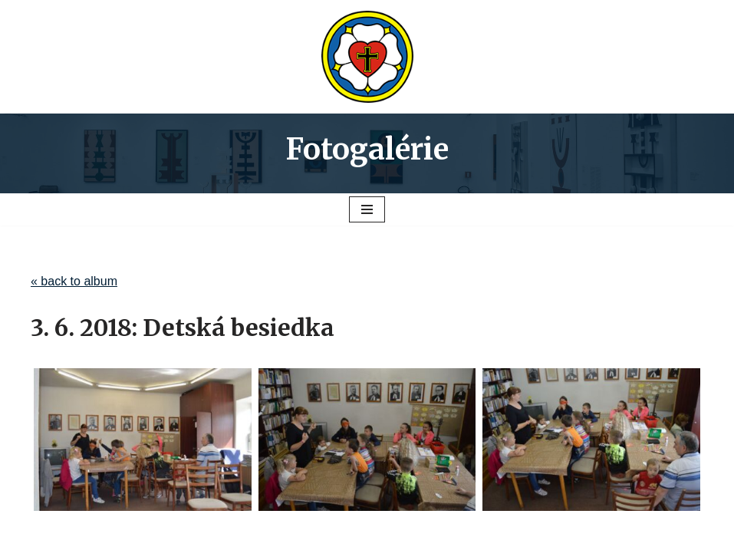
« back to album (74, 281)
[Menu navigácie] (367, 209)
